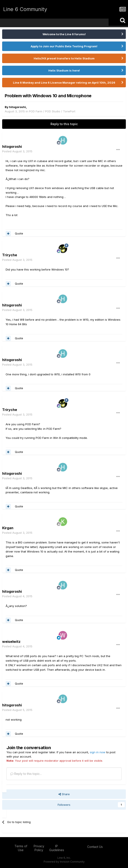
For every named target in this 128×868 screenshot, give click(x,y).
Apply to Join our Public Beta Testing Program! (64, 46)
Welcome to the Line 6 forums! (64, 34)
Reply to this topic (64, 124)
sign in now (98, 752)
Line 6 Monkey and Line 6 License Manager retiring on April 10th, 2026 (64, 83)
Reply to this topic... (26, 774)
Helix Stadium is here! (64, 70)
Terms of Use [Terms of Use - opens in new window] (21, 848)
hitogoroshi (17, 107)
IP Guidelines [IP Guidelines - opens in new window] (57, 848)
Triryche (10, 255)
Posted (17, 151)
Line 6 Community (25, 9)
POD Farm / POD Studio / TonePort (52, 111)
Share (64, 794)
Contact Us (95, 847)
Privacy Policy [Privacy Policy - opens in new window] (39, 848)
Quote (19, 233)
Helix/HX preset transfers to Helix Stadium (64, 58)
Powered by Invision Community (64, 862)
